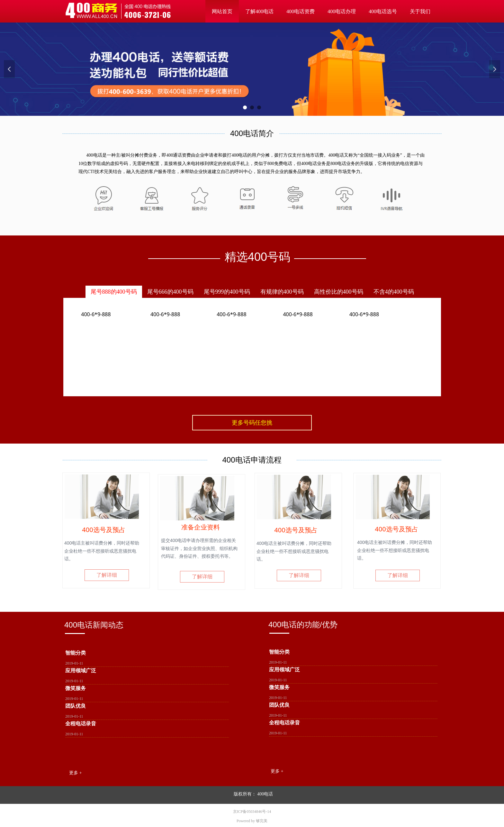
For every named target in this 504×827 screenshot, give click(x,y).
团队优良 (76, 706)
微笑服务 (76, 688)
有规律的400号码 (282, 292)
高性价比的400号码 (339, 292)
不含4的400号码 (394, 292)
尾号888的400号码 (114, 292)
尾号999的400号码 (227, 292)
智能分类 (76, 653)
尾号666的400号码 (170, 292)
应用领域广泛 (81, 671)
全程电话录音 (81, 724)
